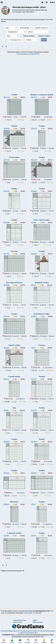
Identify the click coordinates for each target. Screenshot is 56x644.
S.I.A (16, 461)
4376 (34, 536)
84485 (7, 285)
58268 (7, 129)
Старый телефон (14, 345)
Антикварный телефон (42, 314)
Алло (14, 408)
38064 (7, 442)
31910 (34, 97)
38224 (34, 317)
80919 (7, 504)
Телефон (14, 95)
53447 (34, 160)
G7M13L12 (21, 399)
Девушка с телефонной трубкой (42, 95)
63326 (7, 191)
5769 (34, 379)
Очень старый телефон (42, 220)
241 (33, 348)
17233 (7, 160)
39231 (7, 473)
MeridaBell (48, 117)
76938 (7, 223)
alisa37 (16, 336)
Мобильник (14, 502)
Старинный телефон (14, 533)
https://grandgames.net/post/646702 (28, 54)
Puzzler (16, 274)
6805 (6, 411)
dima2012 (48, 555)
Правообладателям (20, 620)
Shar (16, 117)
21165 (7, 97)
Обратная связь (38, 622)
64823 (34, 191)
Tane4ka (43, 336)
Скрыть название (28, 36)
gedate (43, 305)
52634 (34, 254)
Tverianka (21, 493)
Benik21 (43, 274)
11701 (7, 254)
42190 (7, 348)
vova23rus (48, 461)
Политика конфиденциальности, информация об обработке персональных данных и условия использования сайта (28, 632)
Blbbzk (16, 148)
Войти (52, 2)
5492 (34, 223)
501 (33, 504)
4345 (6, 536)
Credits (35, 620)
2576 (6, 379)
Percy (16, 305)
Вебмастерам (18, 622)
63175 (34, 129)
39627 (34, 473)
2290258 (16, 430)
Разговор (14, 251)
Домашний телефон (42, 283)
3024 (34, 285)
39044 (34, 442)
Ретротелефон (14, 157)
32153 (34, 411)
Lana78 (16, 524)
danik (16, 211)
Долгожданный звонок (14, 283)
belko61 (16, 180)
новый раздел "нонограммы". (33, 613)
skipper (16, 555)
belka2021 (48, 180)
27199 (7, 317)
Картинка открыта (43, 36)
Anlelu (43, 430)
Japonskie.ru (48, 368)
